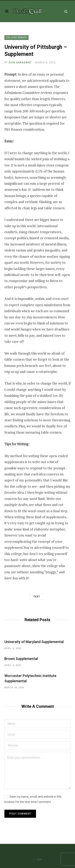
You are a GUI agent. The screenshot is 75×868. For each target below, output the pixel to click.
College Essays (16, 37)
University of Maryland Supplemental (34, 642)
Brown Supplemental (21, 659)
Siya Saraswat (20, 63)
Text (37, 597)
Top (37, 860)
